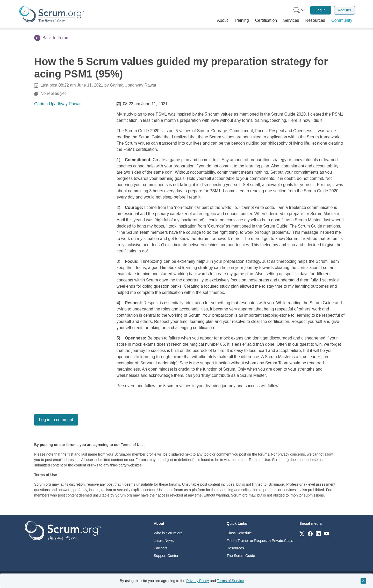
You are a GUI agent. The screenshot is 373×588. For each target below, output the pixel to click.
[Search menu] (299, 10)
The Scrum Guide (241, 556)
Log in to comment (56, 420)
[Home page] (52, 14)
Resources (235, 548)
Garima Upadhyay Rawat (57, 104)
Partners (161, 548)
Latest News (164, 541)
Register (345, 10)
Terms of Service (230, 581)
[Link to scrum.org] (302, 533)
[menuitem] (299, 10)
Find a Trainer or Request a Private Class (260, 541)
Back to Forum (52, 38)
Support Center (166, 556)
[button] (223, 20)
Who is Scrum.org (168, 533)
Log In (321, 10)
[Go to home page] (63, 530)
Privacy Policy (198, 581)
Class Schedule (239, 533)
